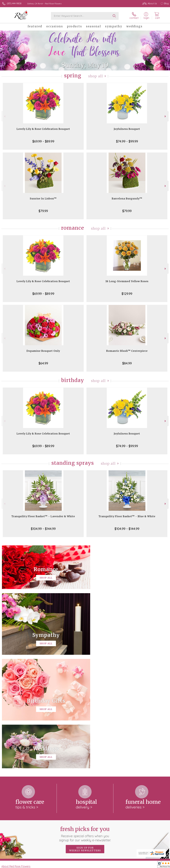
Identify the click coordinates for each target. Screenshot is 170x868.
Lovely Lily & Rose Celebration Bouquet (43, 129)
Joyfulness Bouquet (127, 129)
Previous (4, 116)
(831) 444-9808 (14, 3)
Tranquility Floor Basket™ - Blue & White (127, 516)
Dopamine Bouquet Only (43, 351)
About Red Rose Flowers (16, 753)
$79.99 (43, 211)
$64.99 (43, 363)
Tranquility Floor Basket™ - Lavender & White (43, 516)
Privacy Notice (122, 865)
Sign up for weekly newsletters (85, 736)
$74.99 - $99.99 (127, 141)
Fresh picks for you (85, 720)
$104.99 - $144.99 (43, 529)
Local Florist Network (141, 865)
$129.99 (127, 294)
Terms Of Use (105, 865)
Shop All (96, 76)
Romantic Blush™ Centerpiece (127, 351)
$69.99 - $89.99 (43, 141)
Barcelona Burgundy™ (127, 199)
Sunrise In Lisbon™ (43, 199)
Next (166, 116)
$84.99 (127, 363)
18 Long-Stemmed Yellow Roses (127, 281)
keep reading (93, 758)
